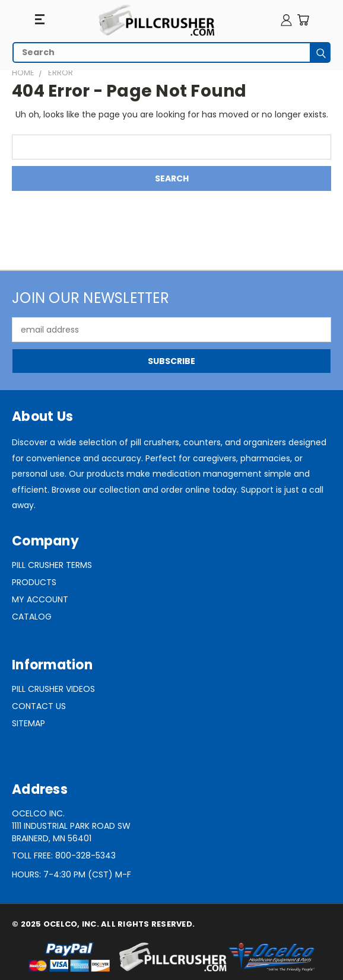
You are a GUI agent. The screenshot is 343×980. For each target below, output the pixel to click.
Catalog (32, 617)
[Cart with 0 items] (303, 20)
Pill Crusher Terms (52, 565)
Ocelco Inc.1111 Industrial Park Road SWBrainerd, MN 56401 (71, 826)
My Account (40, 599)
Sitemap (28, 723)
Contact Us (39, 706)
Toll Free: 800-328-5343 (64, 855)
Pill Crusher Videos (53, 689)
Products (34, 582)
